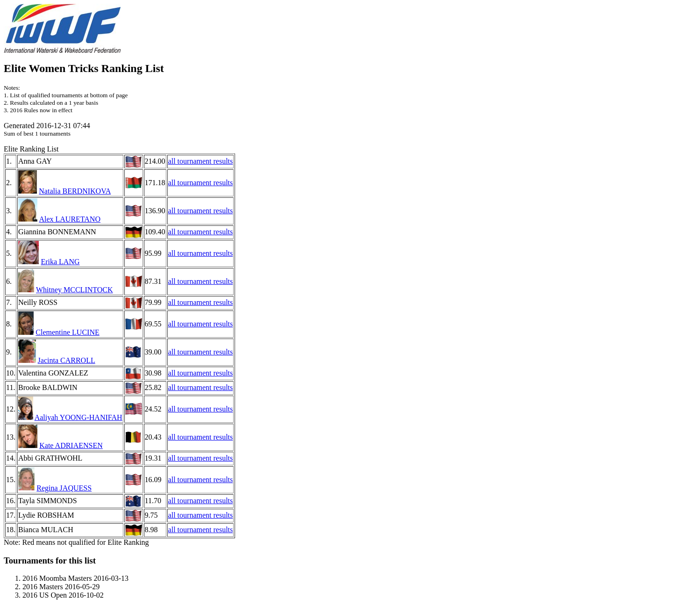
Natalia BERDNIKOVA (75, 191)
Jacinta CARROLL (67, 360)
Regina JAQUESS (64, 488)
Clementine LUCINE (67, 332)
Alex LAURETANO (70, 219)
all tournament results (201, 161)
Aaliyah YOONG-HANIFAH (79, 417)
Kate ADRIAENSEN (71, 445)
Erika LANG (60, 262)
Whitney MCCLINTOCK (75, 290)
